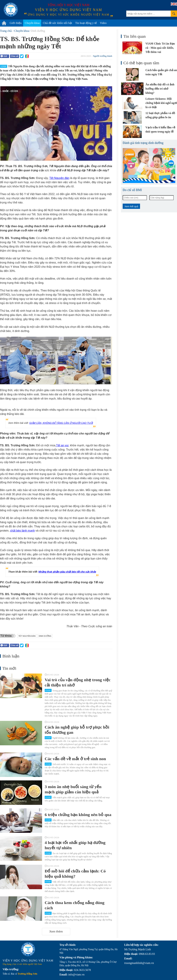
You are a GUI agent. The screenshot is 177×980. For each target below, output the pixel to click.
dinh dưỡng (45, 636)
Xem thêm (56, 932)
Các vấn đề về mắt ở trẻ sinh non (75, 759)
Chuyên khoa (32, 23)
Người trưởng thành (103, 56)
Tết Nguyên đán (59, 178)
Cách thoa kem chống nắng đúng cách (75, 905)
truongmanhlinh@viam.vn (139, 963)
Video (103, 23)
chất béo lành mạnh (23, 531)
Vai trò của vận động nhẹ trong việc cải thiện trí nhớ (78, 682)
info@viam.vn (76, 974)
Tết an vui (62, 445)
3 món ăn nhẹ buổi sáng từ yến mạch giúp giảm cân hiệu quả (73, 789)
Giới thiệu (16, 23)
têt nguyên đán (27, 636)
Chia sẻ (14, 56)
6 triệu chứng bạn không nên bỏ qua (78, 815)
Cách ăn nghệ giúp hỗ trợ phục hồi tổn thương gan (77, 730)
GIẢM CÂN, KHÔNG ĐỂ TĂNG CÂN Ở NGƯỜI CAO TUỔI (61, 423)
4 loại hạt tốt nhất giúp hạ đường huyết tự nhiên (75, 845)
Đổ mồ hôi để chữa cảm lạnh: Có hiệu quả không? (75, 874)
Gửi (4, 56)
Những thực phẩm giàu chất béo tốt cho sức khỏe (67, 572)
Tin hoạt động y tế (86, 23)
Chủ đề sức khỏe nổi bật (57, 23)
